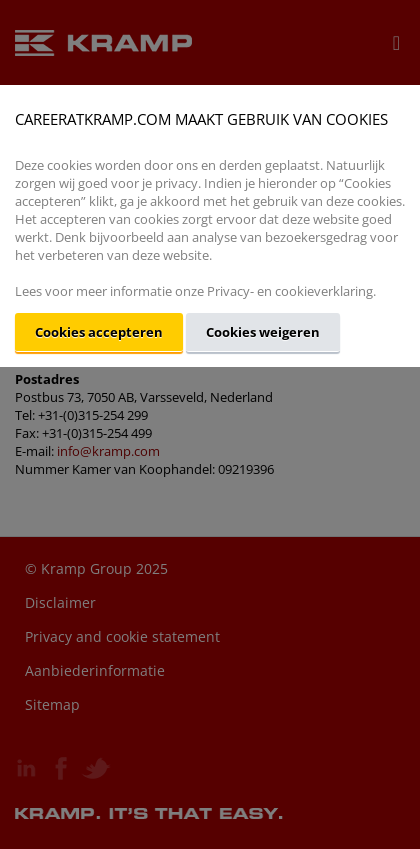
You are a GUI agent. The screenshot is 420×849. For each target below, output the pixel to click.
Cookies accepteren (99, 332)
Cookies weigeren (263, 332)
